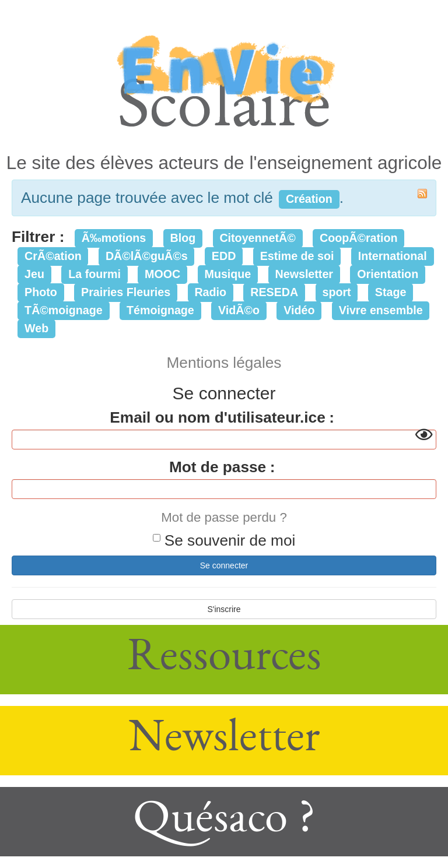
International (393, 256)
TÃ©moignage (64, 310)
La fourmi (94, 274)
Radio (210, 292)
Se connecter (224, 565)
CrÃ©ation (53, 256)
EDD (224, 256)
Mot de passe (218, 467)
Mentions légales (224, 363)
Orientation (388, 274)
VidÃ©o (239, 310)
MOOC (162, 274)
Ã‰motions (114, 238)
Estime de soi (297, 256)
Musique (228, 274)
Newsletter (304, 274)
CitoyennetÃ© (257, 238)
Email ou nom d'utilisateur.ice (217, 417)
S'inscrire (224, 609)
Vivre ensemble (381, 310)
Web (36, 328)
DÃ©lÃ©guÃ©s (147, 256)
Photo (41, 292)
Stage (391, 292)
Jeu (34, 274)
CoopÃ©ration (359, 238)
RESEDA (274, 292)
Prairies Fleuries (126, 292)
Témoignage (160, 310)
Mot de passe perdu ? (224, 517)
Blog (183, 238)
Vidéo (299, 310)
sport (336, 292)
